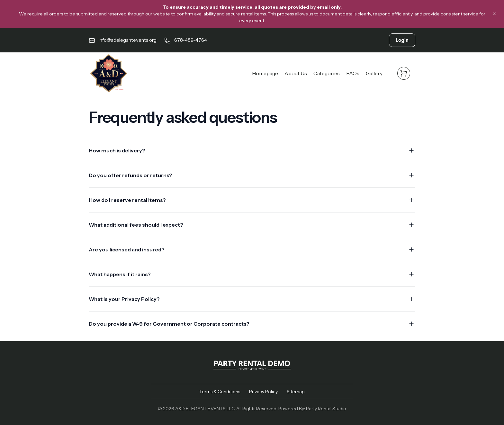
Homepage (265, 73)
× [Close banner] (495, 14)
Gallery (374, 73)
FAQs (353, 73)
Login (402, 40)
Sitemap (296, 392)
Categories (327, 73)
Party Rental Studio (326, 409)
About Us (296, 73)
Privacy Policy (263, 392)
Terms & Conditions (220, 392)
